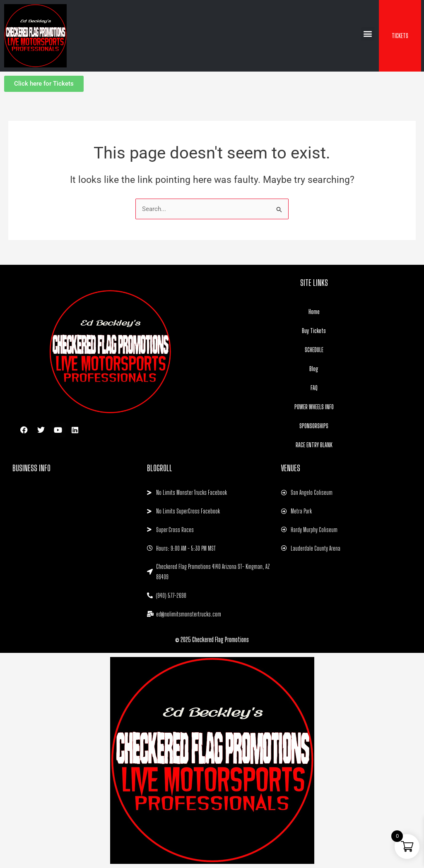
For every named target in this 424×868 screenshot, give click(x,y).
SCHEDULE (314, 350)
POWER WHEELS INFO (314, 407)
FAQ (314, 388)
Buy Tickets (314, 331)
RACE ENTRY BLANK (314, 445)
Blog (314, 369)
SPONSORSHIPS (314, 426)
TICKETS (400, 36)
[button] (368, 34)
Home (314, 312)
